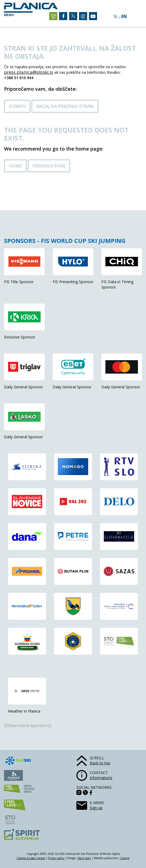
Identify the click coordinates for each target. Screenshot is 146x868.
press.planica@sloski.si (29, 72)
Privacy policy (56, 858)
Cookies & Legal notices (31, 858)
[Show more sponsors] (28, 725)
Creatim (125, 858)
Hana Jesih (84, 858)
